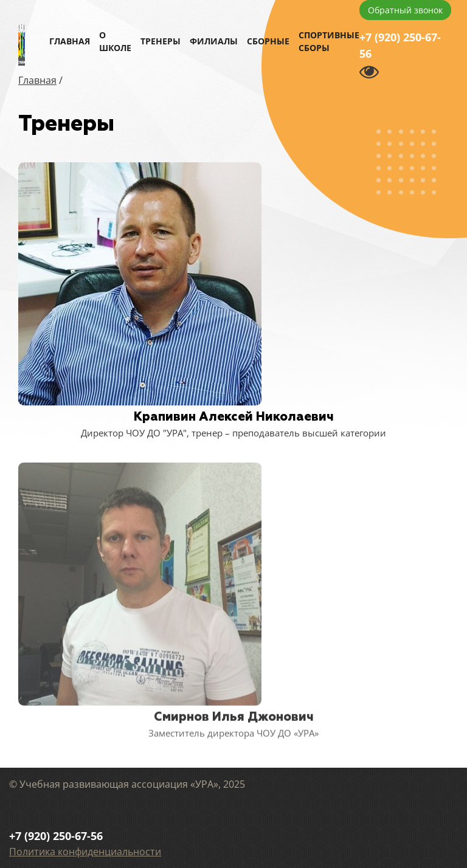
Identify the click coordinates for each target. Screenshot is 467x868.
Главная (70, 41)
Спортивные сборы (329, 41)
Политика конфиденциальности (85, 852)
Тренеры (161, 41)
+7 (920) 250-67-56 (400, 45)
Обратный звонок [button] (405, 10)
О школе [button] (115, 41)
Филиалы (214, 41)
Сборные (268, 41)
